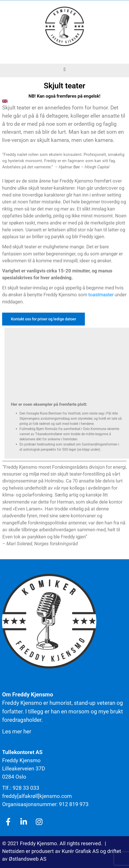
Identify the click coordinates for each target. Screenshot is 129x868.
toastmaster (101, 295)
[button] (64, 69)
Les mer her (17, 731)
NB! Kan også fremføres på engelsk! (64, 96)
